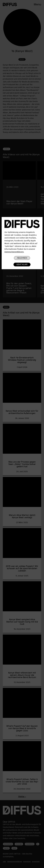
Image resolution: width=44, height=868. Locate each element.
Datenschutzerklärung (14, 252)
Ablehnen (22, 258)
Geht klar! (22, 264)
